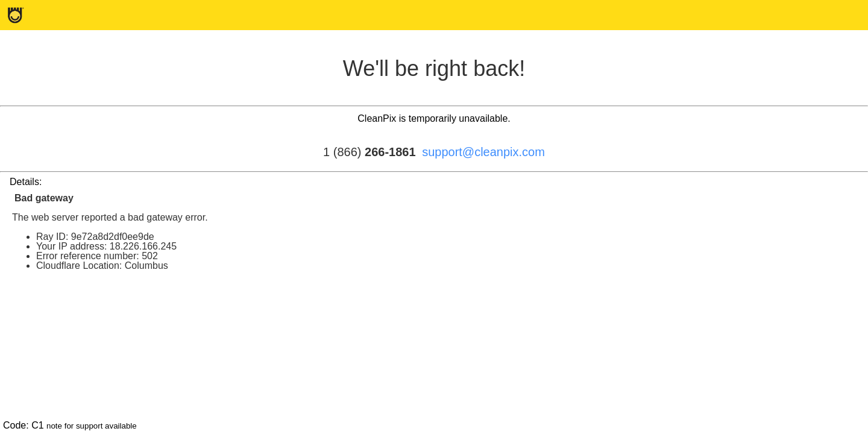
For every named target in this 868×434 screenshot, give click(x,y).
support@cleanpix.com (483, 152)
